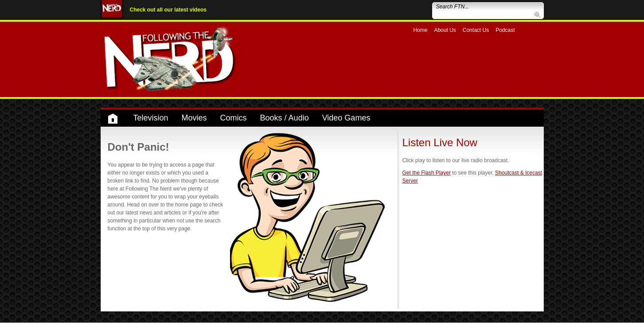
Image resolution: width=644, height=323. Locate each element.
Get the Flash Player (427, 173)
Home (420, 30)
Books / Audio (285, 118)
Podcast (505, 30)
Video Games (346, 118)
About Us (445, 30)
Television (151, 118)
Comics (234, 118)
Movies (194, 118)
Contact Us (476, 30)
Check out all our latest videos (168, 10)
